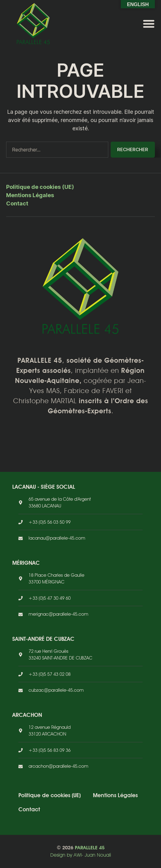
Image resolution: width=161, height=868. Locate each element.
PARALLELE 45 (90, 848)
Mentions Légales (30, 195)
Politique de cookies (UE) (40, 187)
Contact (17, 203)
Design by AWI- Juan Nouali (81, 855)
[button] (149, 24)
